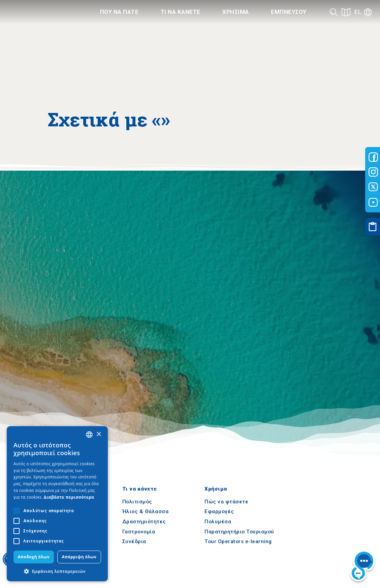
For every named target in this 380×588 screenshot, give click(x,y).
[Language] (363, 12)
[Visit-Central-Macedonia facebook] (373, 157)
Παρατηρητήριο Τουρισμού (239, 532)
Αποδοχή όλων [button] (34, 557)
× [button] (99, 434)
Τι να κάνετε (140, 489)
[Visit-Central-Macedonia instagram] (373, 172)
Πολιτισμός (137, 502)
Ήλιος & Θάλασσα (146, 512)
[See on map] (346, 12)
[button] (57, 571)
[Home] (42, 12)
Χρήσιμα (216, 489)
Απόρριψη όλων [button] (79, 557)
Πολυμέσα (218, 522)
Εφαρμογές (219, 512)
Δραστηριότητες (144, 522)
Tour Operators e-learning (238, 542)
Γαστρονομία (139, 532)
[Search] (334, 12)
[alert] (57, 504)
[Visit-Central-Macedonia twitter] (373, 187)
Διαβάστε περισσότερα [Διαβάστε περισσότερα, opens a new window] (69, 497)
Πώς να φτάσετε (226, 502)
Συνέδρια (134, 542)
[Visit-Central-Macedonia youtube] (373, 202)
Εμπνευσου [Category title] (289, 12)
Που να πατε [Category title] (119, 12)
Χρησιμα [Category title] (236, 12)
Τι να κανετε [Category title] (181, 12)
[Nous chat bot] (362, 567)
